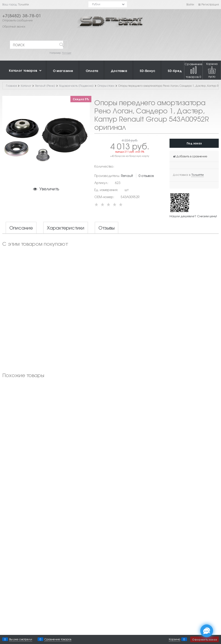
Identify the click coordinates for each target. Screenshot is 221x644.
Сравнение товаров (193, 70)
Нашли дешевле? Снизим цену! (193, 216)
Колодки (67, 53)
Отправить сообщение (18, 20)
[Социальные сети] (207, 631)
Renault (127, 176)
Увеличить (49, 189)
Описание (21, 228)
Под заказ (194, 143)
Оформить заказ (204, 639)
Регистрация (208, 4)
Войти (190, 4)
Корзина (175, 639)
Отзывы (107, 228)
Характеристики (66, 228)
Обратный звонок (14, 26)
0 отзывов (146, 176)
